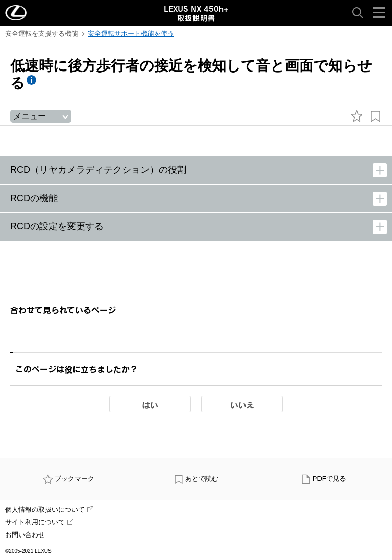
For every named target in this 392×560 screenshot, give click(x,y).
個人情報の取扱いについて (49, 510)
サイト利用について (39, 522)
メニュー (30, 116)
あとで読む (196, 479)
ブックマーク (69, 479)
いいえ (242, 405)
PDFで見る (323, 479)
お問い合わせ (25, 535)
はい (150, 405)
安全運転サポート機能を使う (131, 33)
